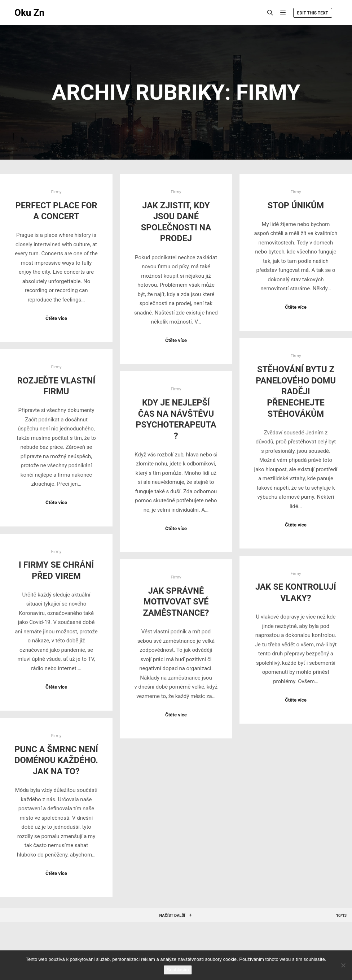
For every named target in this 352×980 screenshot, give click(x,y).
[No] (343, 965)
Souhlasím (178, 970)
